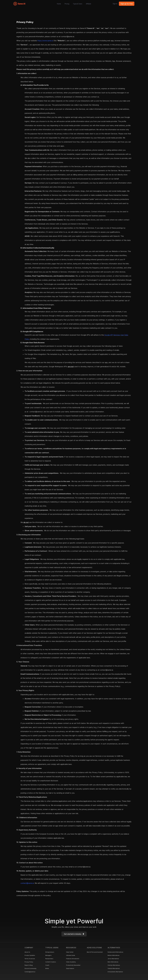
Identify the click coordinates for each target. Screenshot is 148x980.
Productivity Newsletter (73, 965)
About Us (27, 952)
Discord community (30, 968)
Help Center (70, 952)
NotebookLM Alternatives (115, 952)
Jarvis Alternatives (113, 959)
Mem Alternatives (113, 962)
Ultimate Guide (71, 955)
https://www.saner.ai (45, 41)
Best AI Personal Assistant (95, 952)
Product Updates (30, 955)
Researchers (49, 959)
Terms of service (30, 959)
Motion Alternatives (114, 955)
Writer (47, 968)
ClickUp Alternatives (114, 965)
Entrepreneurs (50, 952)
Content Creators (51, 962)
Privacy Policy (29, 962)
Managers (48, 955)
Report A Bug (29, 965)
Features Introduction (73, 959)
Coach (47, 965)
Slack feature (70, 968)
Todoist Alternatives (114, 968)
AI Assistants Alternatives (115, 972)
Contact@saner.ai (30, 972)
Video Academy (71, 962)
